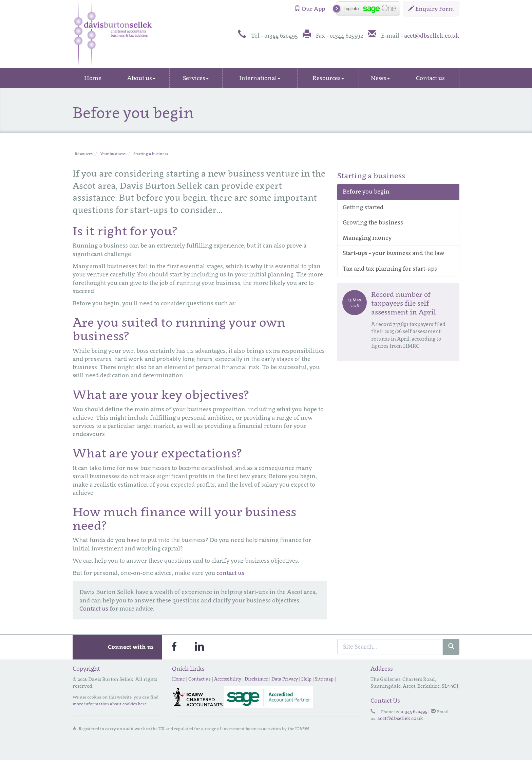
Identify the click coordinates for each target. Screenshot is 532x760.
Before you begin (366, 192)
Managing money (367, 238)
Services (196, 78)
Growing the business (373, 222)
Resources (328, 78)
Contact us (430, 78)
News (380, 78)
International (260, 78)
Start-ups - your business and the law (394, 253)
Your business (113, 154)
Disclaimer (256, 679)
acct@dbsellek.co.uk (432, 36)
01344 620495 (414, 711)
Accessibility (228, 679)
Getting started (363, 207)
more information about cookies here (110, 704)
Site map (324, 679)
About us (141, 78)
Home (93, 78)
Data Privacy (285, 679)
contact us (230, 573)
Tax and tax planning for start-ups (390, 269)
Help (306, 679)
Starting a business (151, 154)
